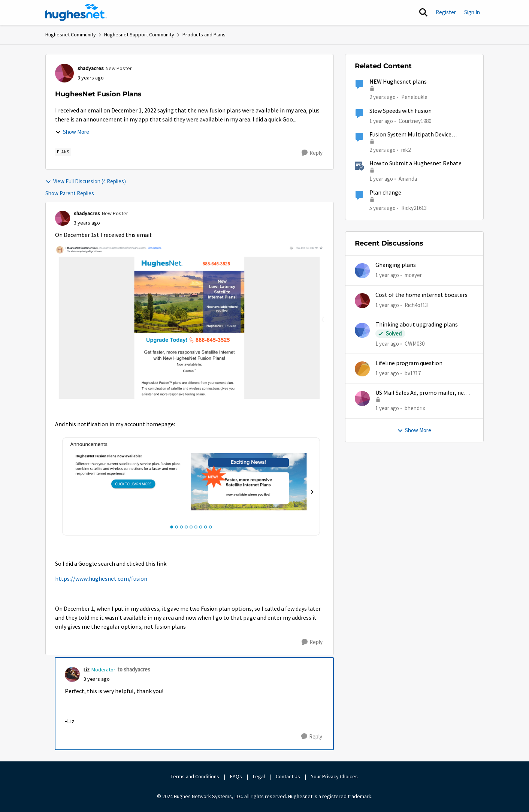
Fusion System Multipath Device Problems (410, 135)
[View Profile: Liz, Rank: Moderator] (72, 674)
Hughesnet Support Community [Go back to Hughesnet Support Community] (139, 34)
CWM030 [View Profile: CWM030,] (415, 344)
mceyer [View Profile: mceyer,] (413, 275)
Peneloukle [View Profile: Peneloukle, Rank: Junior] (414, 97)
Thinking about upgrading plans (417, 325)
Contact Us (288, 776)
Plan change (385, 193)
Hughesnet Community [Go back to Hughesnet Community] (71, 34)
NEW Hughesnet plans (398, 82)
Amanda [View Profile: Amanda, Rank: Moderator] (408, 179)
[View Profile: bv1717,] (362, 369)
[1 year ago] (387, 275)
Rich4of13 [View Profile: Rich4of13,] (416, 305)
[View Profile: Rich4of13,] (362, 301)
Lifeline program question (409, 363)
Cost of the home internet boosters (421, 295)
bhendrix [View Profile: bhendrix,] (415, 408)
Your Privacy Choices (335, 776)
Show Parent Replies (70, 193)
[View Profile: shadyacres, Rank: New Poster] (64, 73)
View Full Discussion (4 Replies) (86, 181)
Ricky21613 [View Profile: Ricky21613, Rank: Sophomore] (414, 207)
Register (446, 12)
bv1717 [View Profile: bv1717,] (413, 373)
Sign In (472, 12)
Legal (259, 776)
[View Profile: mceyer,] (362, 271)
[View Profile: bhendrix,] (362, 399)
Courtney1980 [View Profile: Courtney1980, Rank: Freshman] (415, 121)
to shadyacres (134, 669)
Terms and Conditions (195, 776)
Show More (72, 132)
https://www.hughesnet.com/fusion (101, 579)
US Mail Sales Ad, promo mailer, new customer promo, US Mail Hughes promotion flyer (422, 393)
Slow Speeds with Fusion (400, 111)
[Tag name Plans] (63, 152)
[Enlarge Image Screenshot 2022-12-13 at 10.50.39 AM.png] (190, 322)
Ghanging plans (396, 265)
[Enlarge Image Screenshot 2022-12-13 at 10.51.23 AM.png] (190, 487)
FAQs (236, 776)
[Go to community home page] (76, 12)
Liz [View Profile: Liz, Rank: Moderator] (87, 670)
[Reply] (312, 153)
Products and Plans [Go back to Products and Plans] (204, 34)
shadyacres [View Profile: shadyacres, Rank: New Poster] (91, 68)
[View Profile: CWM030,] (362, 330)
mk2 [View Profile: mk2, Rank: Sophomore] (406, 150)
